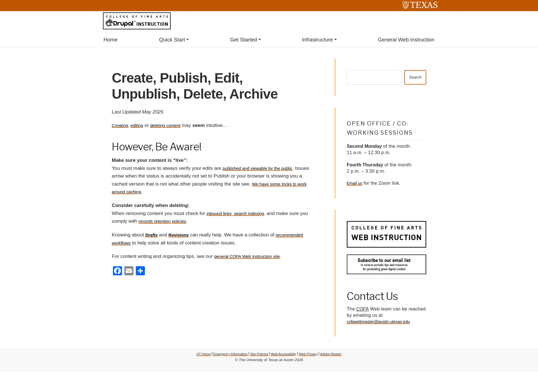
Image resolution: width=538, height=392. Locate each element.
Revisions (182, 235)
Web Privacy (313, 355)
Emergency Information (226, 355)
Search (414, 78)
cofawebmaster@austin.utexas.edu (382, 323)
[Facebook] (117, 272)
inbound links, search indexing (239, 214)
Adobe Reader (338, 355)
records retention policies (175, 222)
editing (140, 126)
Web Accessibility (285, 355)
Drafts (152, 235)
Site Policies (258, 355)
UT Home (196, 355)
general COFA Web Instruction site (251, 257)
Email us (355, 185)
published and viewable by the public (262, 169)
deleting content (171, 126)
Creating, (122, 126)
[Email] (129, 272)
